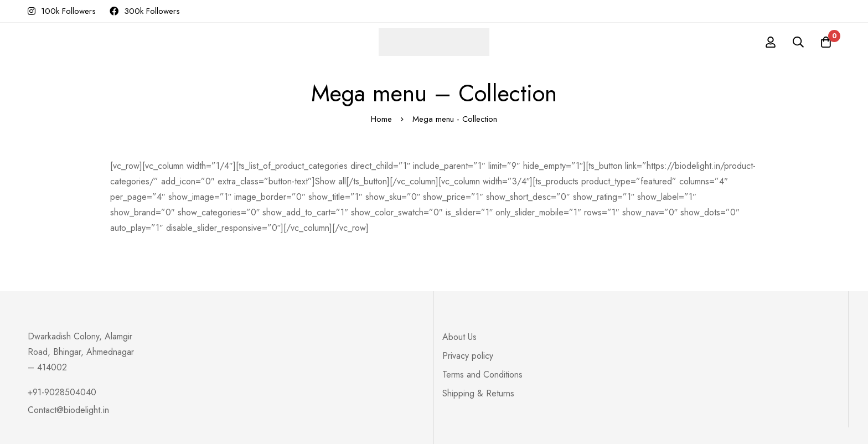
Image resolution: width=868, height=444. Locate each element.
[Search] (798, 42)
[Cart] (826, 42)
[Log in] (771, 42)
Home (381, 119)
